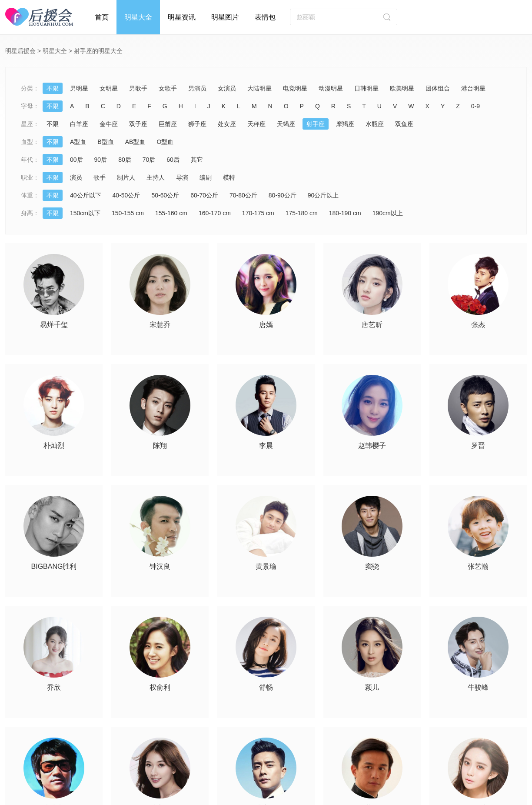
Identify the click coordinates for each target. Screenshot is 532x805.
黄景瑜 (266, 567)
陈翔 (160, 446)
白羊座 (79, 124)
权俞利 (160, 688)
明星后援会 (20, 51)
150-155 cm (128, 213)
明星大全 (138, 17)
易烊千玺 (54, 325)
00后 (76, 160)
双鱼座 (404, 124)
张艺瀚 (478, 567)
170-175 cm (258, 213)
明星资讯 (182, 17)
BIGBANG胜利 (54, 567)
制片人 (126, 177)
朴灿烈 (54, 446)
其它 (197, 160)
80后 (125, 160)
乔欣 (54, 688)
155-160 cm (171, 213)
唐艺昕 (372, 325)
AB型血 (135, 142)
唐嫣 (266, 325)
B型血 (105, 142)
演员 (76, 177)
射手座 (316, 124)
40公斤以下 (86, 195)
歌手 (100, 177)
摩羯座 (345, 124)
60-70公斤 (204, 195)
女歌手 (168, 88)
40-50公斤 (126, 195)
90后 (101, 160)
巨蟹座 (168, 124)
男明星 (79, 88)
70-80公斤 (243, 195)
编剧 (206, 177)
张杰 (478, 325)
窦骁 (372, 567)
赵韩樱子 (372, 446)
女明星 (109, 88)
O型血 (165, 142)
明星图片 (225, 17)
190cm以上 (388, 213)
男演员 (197, 88)
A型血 (78, 142)
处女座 (227, 124)
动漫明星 (331, 88)
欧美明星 (402, 88)
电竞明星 (295, 88)
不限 (53, 88)
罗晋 (478, 446)
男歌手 (138, 88)
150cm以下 (85, 213)
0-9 (475, 106)
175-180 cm (302, 213)
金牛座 (109, 124)
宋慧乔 (160, 325)
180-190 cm (345, 213)
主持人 (156, 177)
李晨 (266, 446)
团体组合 (438, 88)
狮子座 (197, 124)
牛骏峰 (478, 688)
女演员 (227, 88)
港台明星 (473, 88)
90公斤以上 (323, 195)
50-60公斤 (165, 195)
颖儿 (372, 688)
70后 (149, 160)
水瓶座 (375, 124)
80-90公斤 (283, 195)
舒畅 (266, 688)
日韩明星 (366, 88)
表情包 (265, 17)
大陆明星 (259, 88)
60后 (173, 160)
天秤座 (256, 124)
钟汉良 (160, 567)
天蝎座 (286, 124)
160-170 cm (215, 213)
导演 (182, 177)
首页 (102, 17)
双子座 (138, 124)
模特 (229, 177)
